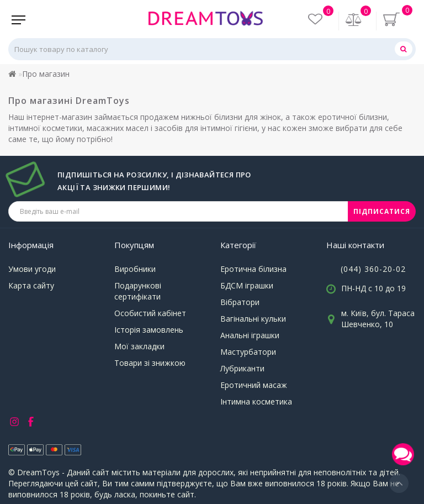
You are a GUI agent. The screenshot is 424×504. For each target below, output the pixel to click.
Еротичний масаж (254, 385)
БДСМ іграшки (247, 285)
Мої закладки (139, 346)
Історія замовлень (149, 330)
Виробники (135, 269)
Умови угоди (32, 269)
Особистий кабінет (150, 313)
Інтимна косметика (256, 401)
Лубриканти (242, 368)
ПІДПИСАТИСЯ (382, 211)
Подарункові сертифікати (138, 291)
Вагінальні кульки (253, 319)
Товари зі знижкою (150, 363)
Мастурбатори (248, 352)
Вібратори (240, 302)
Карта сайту (31, 285)
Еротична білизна (253, 269)
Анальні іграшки (250, 335)
